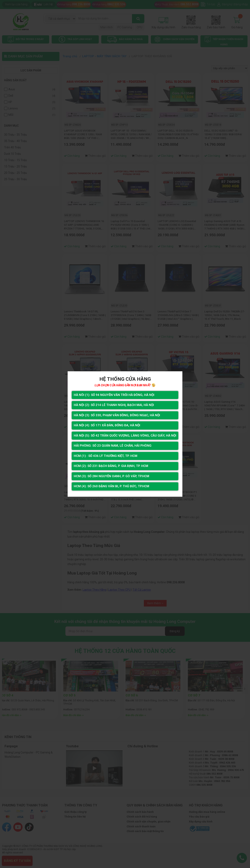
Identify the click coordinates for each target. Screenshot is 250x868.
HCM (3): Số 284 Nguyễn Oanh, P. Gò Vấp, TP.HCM (111, 477)
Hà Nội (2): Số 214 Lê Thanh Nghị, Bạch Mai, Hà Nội (113, 404)
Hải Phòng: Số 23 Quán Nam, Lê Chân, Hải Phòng (112, 446)
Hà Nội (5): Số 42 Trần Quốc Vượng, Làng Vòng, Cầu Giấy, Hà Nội (125, 435)
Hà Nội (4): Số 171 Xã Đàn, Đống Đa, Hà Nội (107, 425)
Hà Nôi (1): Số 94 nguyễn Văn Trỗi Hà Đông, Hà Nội (114, 394)
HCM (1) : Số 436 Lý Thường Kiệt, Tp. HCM (105, 456)
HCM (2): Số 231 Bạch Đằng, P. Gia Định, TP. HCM (111, 467)
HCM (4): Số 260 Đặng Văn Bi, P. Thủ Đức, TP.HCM (111, 487)
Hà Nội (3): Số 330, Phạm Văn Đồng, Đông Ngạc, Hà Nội (117, 415)
